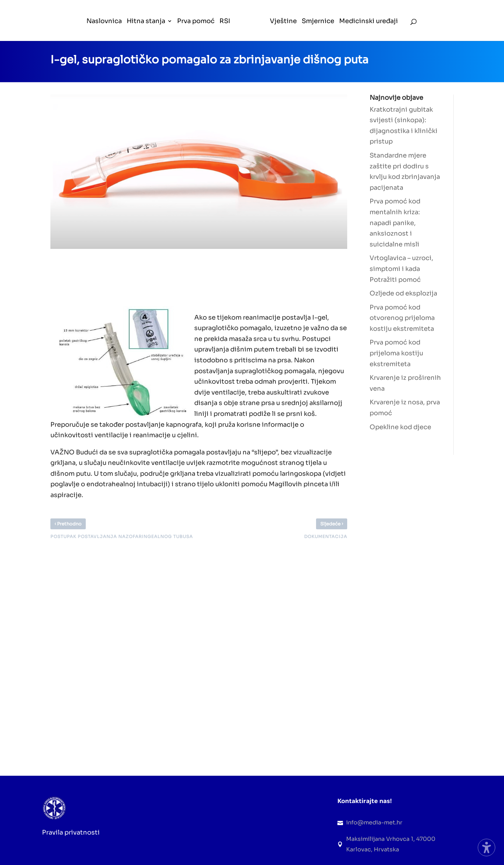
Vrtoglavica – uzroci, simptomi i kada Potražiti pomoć (401, 269)
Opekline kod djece (400, 427)
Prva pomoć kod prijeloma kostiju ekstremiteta (396, 353)
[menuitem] (104, 29)
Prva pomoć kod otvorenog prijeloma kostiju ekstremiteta (402, 318)
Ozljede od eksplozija (403, 293)
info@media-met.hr (374, 822)
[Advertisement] (178, 275)
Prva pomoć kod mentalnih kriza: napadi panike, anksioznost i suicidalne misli (395, 223)
